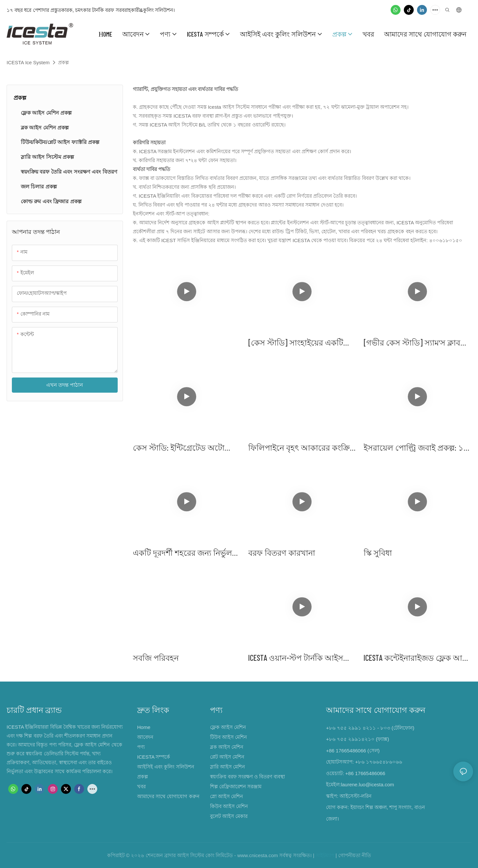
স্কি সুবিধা (378, 553)
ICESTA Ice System (28, 62)
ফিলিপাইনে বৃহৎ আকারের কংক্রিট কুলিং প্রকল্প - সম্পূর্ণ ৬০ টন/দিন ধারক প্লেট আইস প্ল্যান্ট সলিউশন (301, 448)
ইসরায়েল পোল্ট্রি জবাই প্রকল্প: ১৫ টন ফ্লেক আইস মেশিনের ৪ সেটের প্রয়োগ (416, 448)
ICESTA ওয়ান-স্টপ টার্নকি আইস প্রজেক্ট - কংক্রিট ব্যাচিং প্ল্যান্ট (296, 658)
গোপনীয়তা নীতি (355, 855)
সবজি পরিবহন (156, 658)
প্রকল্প (63, 62)
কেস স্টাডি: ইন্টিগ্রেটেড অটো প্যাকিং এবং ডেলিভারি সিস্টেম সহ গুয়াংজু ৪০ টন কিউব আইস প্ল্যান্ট (186, 448)
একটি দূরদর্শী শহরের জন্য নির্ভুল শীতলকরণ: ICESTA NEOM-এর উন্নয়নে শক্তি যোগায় (182, 553)
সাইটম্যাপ (325, 855)
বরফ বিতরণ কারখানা (282, 553)
